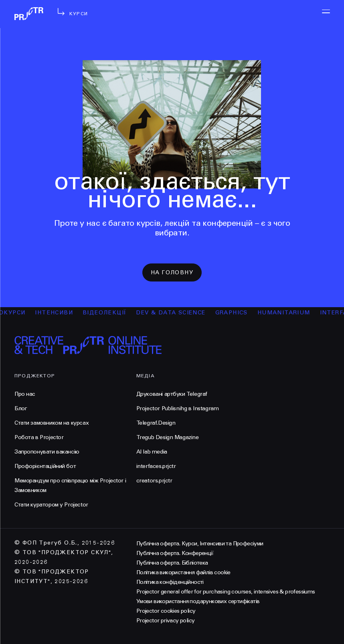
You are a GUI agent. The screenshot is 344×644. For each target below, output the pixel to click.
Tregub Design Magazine (168, 437)
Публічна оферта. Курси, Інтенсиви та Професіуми (200, 544)
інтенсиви (58, 313)
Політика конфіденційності (170, 582)
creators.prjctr (154, 481)
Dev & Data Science (175, 313)
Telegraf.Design (156, 423)
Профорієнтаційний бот (45, 466)
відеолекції (108, 313)
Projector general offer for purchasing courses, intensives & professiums (226, 592)
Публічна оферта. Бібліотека (172, 563)
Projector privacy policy (166, 621)
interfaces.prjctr (156, 466)
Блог (21, 408)
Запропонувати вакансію (47, 452)
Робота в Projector (39, 437)
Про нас (25, 394)
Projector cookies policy (166, 611)
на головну (172, 272)
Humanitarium (287, 313)
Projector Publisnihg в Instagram (178, 408)
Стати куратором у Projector (51, 505)
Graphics (235, 313)
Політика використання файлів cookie (183, 572)
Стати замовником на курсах (52, 423)
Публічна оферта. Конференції (175, 553)
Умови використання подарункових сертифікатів (198, 601)
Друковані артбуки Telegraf (172, 394)
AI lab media (152, 452)
